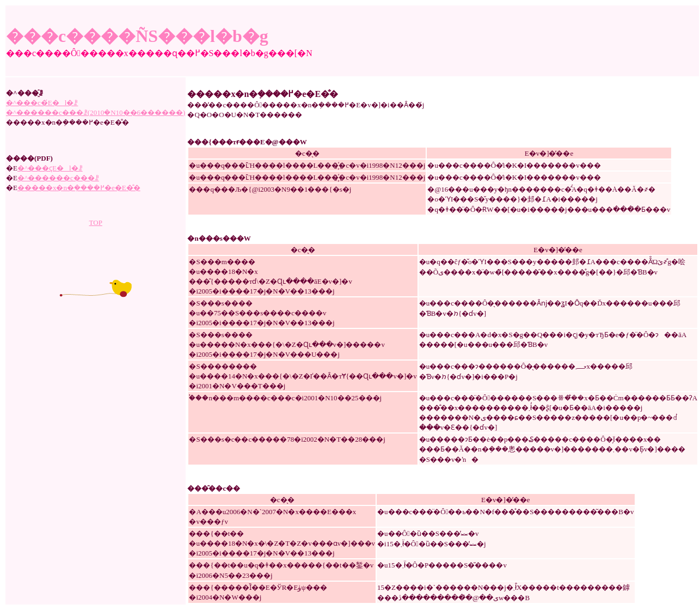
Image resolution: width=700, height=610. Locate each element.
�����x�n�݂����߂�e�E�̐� (79, 188)
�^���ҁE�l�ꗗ (50, 168)
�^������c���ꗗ (58, 178)
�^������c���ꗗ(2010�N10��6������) (96, 112)
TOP (96, 222)
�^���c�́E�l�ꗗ (42, 103)
